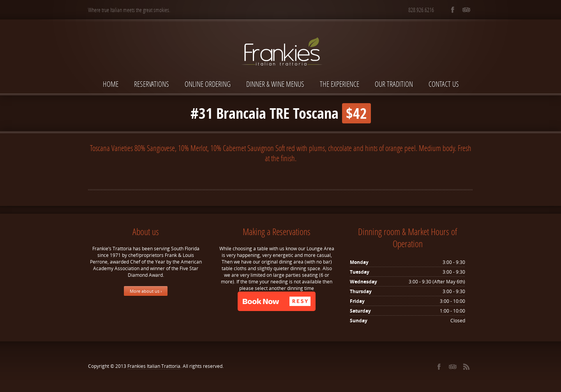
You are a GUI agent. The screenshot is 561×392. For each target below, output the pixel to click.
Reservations (152, 84)
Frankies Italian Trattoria (154, 366)
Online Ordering (208, 84)
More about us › (146, 291)
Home (111, 84)
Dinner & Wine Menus (275, 84)
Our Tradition (394, 84)
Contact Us (444, 84)
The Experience (340, 84)
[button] (277, 301)
